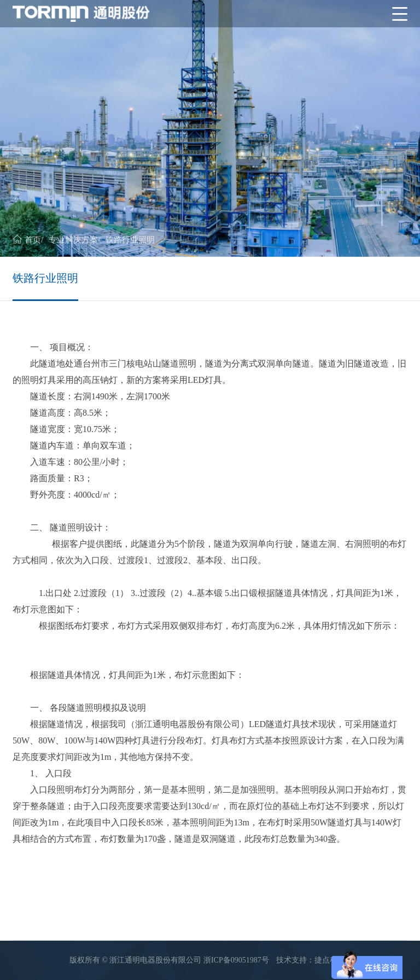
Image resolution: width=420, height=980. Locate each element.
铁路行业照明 (130, 240)
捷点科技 (330, 960)
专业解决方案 (73, 240)
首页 (33, 240)
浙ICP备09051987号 (236, 960)
